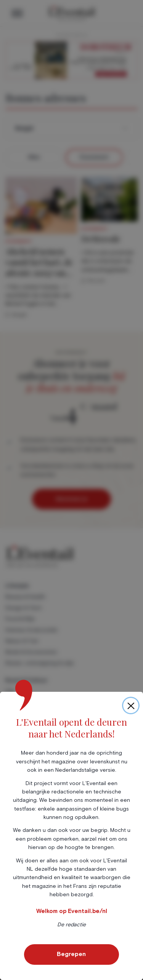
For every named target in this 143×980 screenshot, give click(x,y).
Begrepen (71, 954)
